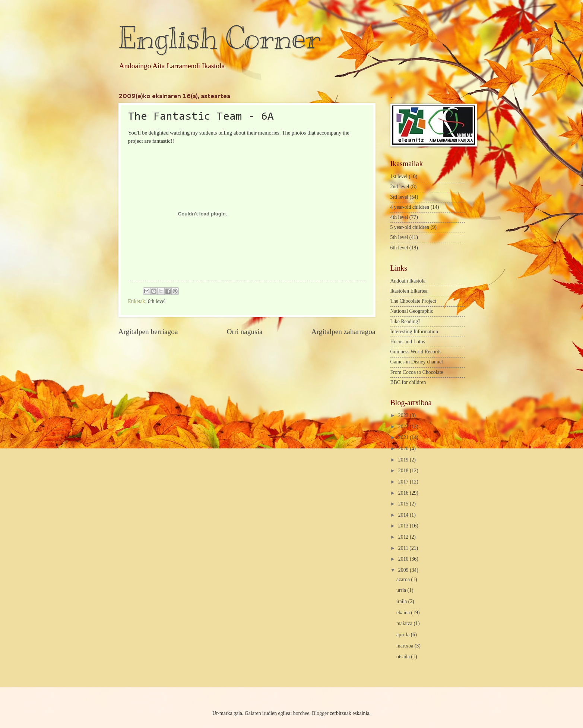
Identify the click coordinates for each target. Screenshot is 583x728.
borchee (301, 713)
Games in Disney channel (417, 362)
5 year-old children (410, 227)
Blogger (320, 713)
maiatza (405, 623)
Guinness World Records (416, 352)
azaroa (404, 579)
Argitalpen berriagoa (148, 332)
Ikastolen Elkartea (409, 291)
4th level (399, 217)
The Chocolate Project (413, 301)
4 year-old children (410, 207)
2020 (404, 449)
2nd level (400, 187)
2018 (404, 471)
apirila (404, 635)
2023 (404, 415)
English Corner (219, 38)
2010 (404, 559)
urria (402, 590)
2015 (404, 504)
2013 (404, 526)
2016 (404, 493)
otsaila (404, 657)
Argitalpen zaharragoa (343, 332)
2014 (404, 515)
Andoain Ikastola (408, 281)
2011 (404, 548)
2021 (404, 437)
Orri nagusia (245, 332)
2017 (404, 482)
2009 (404, 570)
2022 (404, 427)
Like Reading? (405, 322)
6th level (157, 301)
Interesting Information (414, 332)
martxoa (405, 646)
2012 (404, 537)
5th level (399, 237)
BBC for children (408, 382)
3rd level (400, 197)
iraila (402, 601)
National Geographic (412, 311)
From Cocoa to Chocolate (417, 372)
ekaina (404, 613)
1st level (399, 177)
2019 (404, 460)
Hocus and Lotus (408, 342)
